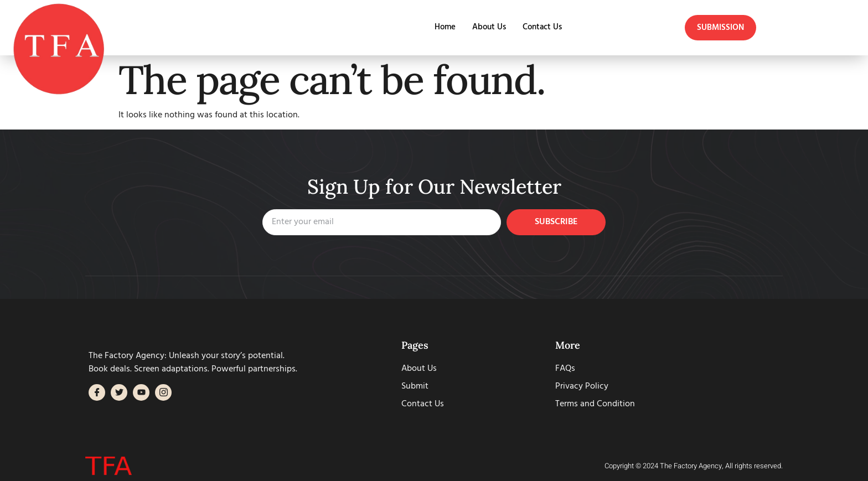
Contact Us (542, 28)
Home (445, 28)
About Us (489, 28)
